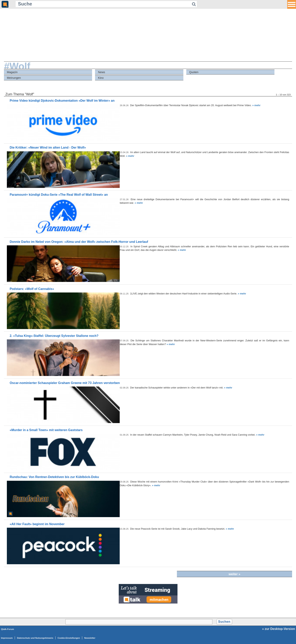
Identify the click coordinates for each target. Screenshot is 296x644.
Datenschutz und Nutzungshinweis (35, 638)
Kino (101, 78)
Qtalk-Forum (8, 629)
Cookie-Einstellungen (69, 638)
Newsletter (90, 638)
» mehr (256, 105)
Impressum (7, 638)
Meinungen (14, 78)
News (101, 72)
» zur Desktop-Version (279, 629)
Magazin (12, 72)
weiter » (234, 574)
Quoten (194, 72)
